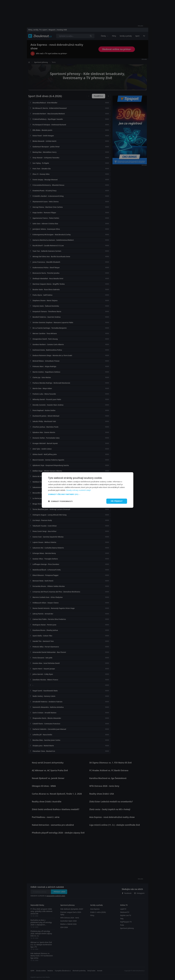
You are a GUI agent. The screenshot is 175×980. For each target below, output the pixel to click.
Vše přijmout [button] (117, 501)
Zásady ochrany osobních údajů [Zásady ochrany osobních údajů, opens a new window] (78, 490)
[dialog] (88, 490)
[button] (88, 494)
